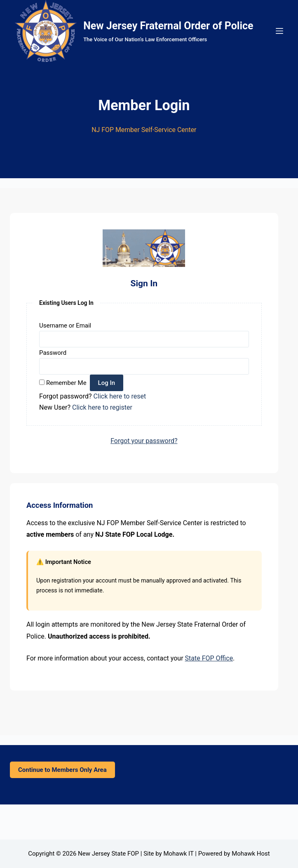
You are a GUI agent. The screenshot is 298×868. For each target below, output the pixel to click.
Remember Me (66, 383)
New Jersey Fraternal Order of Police (168, 26)
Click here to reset (120, 396)
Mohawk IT (178, 854)
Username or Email (65, 325)
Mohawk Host (251, 854)
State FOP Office (209, 658)
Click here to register (102, 407)
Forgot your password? (144, 441)
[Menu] (279, 31)
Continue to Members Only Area (62, 770)
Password (53, 353)
